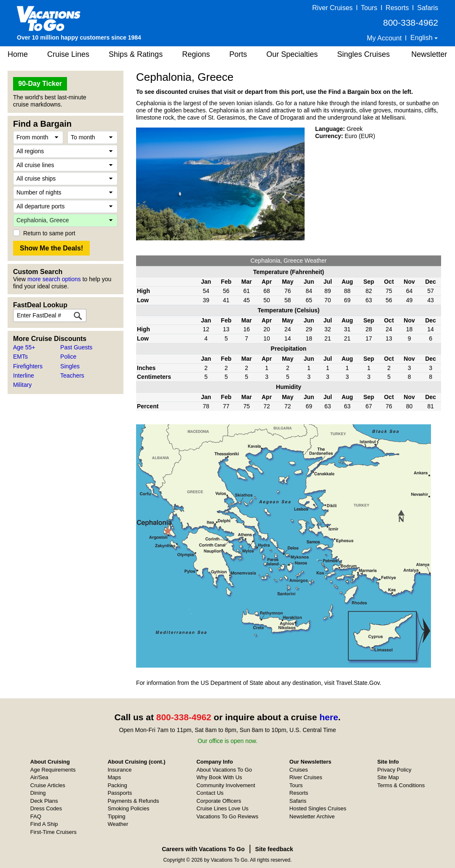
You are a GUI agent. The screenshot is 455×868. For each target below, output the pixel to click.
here (329, 717)
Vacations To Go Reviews (227, 816)
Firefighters (28, 366)
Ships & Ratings (136, 54)
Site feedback (274, 849)
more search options (54, 279)
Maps (114, 777)
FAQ (36, 816)
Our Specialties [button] (292, 54)
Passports (120, 793)
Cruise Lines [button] (68, 54)
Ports (238, 54)
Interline (24, 375)
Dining (38, 793)
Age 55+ (24, 347)
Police (68, 357)
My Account (384, 38)
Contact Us (210, 793)
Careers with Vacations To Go (203, 849)
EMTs (20, 357)
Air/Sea (39, 777)
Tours (369, 8)
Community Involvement (226, 785)
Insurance (119, 770)
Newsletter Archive (312, 816)
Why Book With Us (219, 777)
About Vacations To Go (224, 770)
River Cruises (332, 8)
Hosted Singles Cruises (318, 808)
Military (22, 385)
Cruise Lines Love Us (222, 808)
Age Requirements (53, 770)
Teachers (72, 375)
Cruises (299, 770)
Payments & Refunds (133, 801)
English (422, 38)
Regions (196, 54)
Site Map (388, 777)
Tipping (116, 816)
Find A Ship (44, 824)
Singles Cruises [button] (363, 54)
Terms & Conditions (401, 785)
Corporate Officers (219, 801)
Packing (117, 785)
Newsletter (429, 54)
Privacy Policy (395, 770)
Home (18, 54)
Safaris (428, 8)
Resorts (397, 8)
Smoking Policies (128, 808)
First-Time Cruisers (54, 832)
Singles (70, 366)
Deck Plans (44, 801)
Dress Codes (46, 808)
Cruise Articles (48, 785)
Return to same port (49, 233)
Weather (118, 824)
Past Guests (76, 347)
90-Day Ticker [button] (40, 84)
